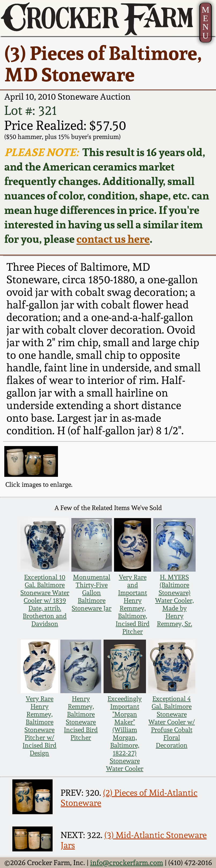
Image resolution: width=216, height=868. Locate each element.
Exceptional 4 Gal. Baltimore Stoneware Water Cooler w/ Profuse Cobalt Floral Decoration (172, 722)
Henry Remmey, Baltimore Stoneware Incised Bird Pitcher (81, 718)
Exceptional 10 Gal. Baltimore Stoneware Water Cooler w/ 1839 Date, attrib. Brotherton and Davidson (45, 600)
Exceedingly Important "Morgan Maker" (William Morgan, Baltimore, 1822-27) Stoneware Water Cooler (125, 734)
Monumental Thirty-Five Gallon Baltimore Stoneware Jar (91, 593)
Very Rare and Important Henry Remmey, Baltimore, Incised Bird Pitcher (133, 604)
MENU (205, 23)
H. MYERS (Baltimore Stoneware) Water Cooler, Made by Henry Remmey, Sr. (174, 600)
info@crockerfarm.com (127, 863)
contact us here (113, 239)
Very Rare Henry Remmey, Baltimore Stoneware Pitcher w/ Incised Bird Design (39, 726)
